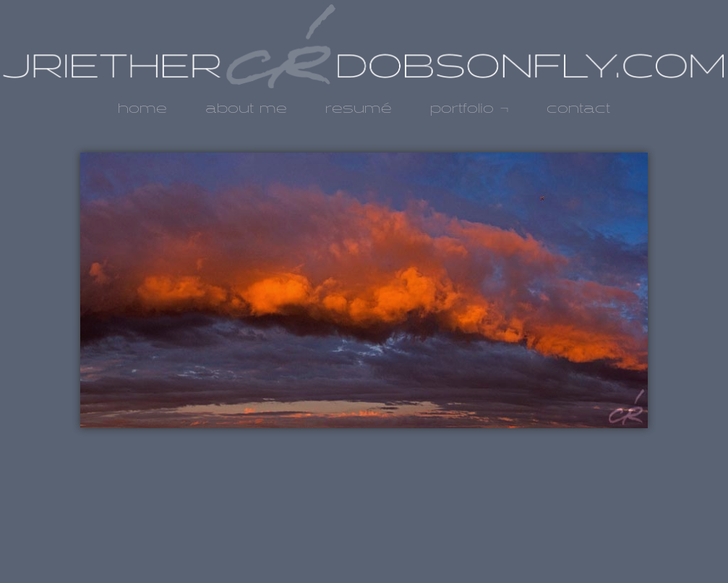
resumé (359, 109)
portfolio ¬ (470, 109)
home (142, 109)
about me (246, 109)
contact (578, 109)
